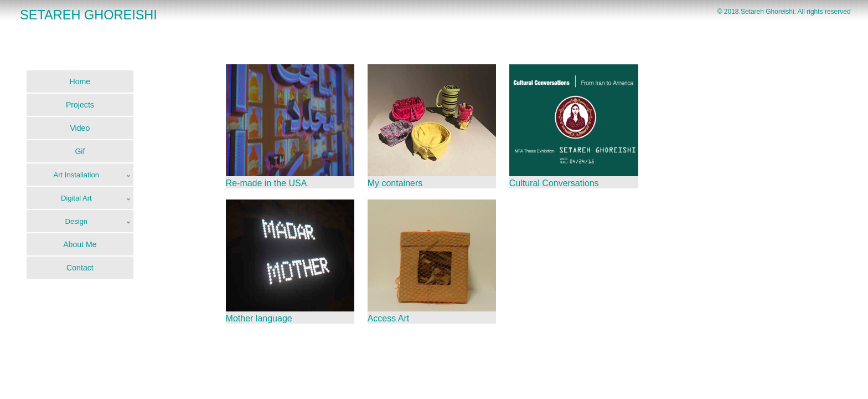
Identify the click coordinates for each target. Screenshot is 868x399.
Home (80, 81)
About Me (80, 244)
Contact (80, 268)
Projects (80, 105)
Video (80, 128)
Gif (80, 151)
